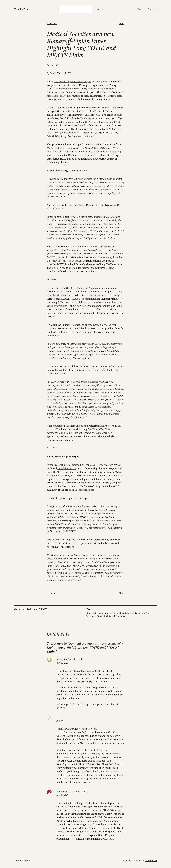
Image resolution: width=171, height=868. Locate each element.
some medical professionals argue (72, 82)
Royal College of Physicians (85, 288)
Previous (52, 23)
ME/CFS (91, 414)
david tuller (32, 609)
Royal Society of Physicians (111, 616)
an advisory (106, 257)
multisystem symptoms (99, 410)
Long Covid (110, 613)
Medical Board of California (131, 613)
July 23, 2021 (62, 721)
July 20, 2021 (62, 663)
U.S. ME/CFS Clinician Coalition (64, 261)
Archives (152, 9)
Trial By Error (22, 9)
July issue (52, 122)
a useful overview (67, 468)
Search (101, 9)
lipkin (100, 613)
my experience (91, 382)
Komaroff (91, 613)
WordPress (151, 861)
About (140, 9)
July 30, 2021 (62, 795)
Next (122, 23)
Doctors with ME (98, 295)
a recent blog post (84, 490)
